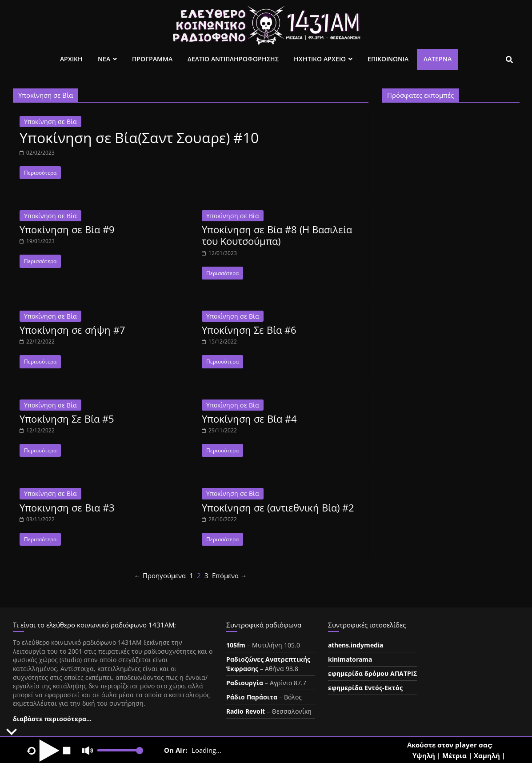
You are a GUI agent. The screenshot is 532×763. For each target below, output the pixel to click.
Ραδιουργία (245, 683)
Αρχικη (71, 59)
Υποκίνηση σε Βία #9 (67, 229)
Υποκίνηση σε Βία (50, 122)
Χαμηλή (487, 755)
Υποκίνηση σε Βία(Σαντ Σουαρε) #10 (139, 138)
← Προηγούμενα (160, 575)
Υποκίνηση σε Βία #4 (249, 419)
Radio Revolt (246, 711)
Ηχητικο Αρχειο (320, 59)
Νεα (104, 59)
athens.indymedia (356, 645)
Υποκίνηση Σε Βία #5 (67, 419)
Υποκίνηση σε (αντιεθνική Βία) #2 (278, 507)
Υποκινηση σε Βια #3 (67, 507)
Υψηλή (424, 755)
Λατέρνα (438, 59)
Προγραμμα (152, 59)
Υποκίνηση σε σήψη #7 (72, 330)
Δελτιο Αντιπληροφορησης (233, 59)
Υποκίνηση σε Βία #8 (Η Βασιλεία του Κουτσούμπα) (277, 235)
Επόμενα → (230, 575)
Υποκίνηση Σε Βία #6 (249, 330)
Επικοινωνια (388, 59)
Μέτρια (454, 755)
